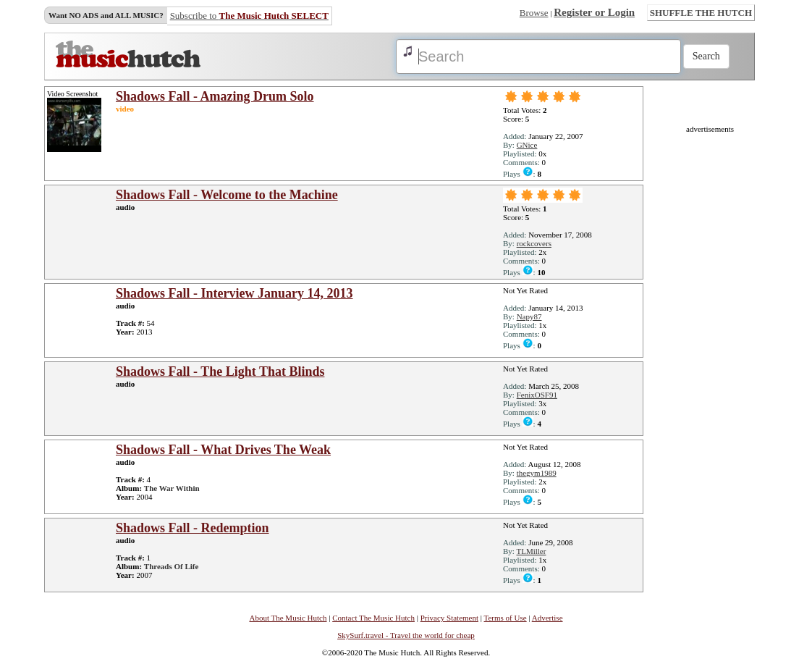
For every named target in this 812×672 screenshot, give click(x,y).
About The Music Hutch (288, 618)
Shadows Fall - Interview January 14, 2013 (234, 293)
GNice (527, 145)
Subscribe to (249, 16)
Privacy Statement (449, 618)
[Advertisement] (710, 350)
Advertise (547, 618)
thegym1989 (537, 473)
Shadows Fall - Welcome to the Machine (227, 195)
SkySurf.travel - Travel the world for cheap (406, 635)
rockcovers (534, 243)
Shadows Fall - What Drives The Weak (223, 450)
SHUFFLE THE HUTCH (701, 13)
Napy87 (529, 316)
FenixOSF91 (537, 395)
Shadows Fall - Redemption (193, 528)
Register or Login (594, 12)
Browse (534, 13)
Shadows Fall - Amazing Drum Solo (215, 96)
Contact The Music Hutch (373, 618)
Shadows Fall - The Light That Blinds (220, 371)
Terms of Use (506, 618)
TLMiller (531, 551)
